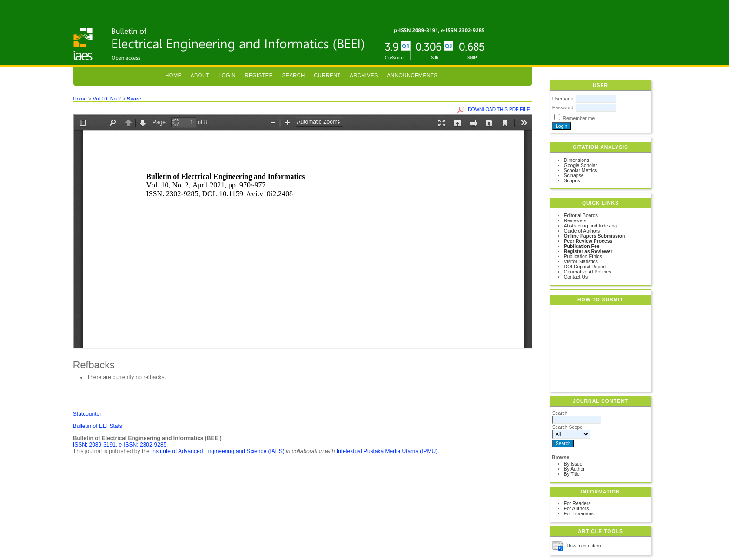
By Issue (573, 464)
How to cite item (584, 546)
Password (563, 108)
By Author (574, 469)
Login (227, 75)
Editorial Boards (581, 216)
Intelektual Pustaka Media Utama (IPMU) (387, 451)
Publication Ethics (583, 257)
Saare (134, 99)
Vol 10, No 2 (107, 99)
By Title (572, 474)
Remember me (579, 118)
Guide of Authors (582, 231)
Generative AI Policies (588, 272)
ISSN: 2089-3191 (94, 445)
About (200, 75)
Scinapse (574, 176)
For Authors (577, 509)
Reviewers (575, 221)
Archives (364, 75)
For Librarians (579, 514)
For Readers (577, 503)
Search (294, 75)
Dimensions (577, 160)
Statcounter (87, 414)
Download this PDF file (499, 110)
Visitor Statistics (581, 262)
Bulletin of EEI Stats (98, 426)
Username (563, 99)
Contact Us (576, 277)
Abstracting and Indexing (590, 226)
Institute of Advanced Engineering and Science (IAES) (218, 451)
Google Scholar (581, 165)
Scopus (572, 181)
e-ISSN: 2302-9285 (143, 445)
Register (259, 75)
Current (327, 75)
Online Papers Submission (595, 236)
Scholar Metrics (581, 170)
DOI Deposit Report (585, 267)
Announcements (412, 75)
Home (173, 75)
